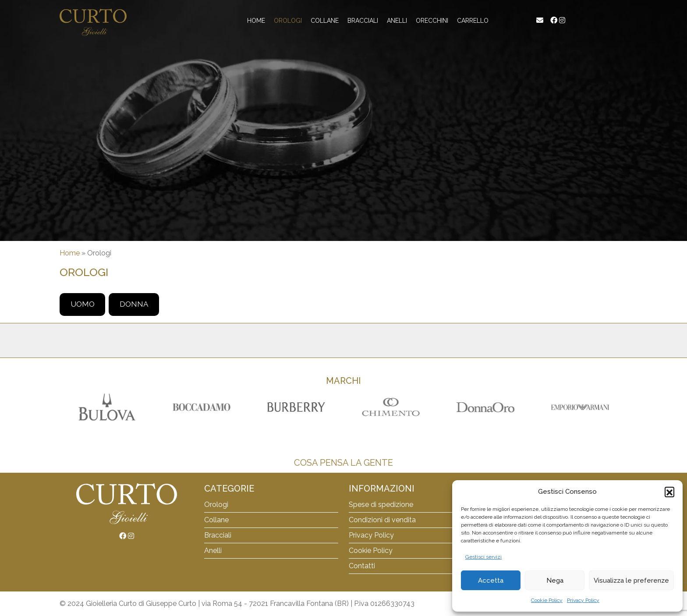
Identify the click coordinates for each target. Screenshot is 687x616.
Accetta (491, 581)
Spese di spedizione (381, 504)
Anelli (397, 21)
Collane (325, 21)
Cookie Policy (547, 600)
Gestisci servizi (483, 557)
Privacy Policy (583, 600)
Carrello (473, 21)
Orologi (288, 21)
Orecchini (432, 21)
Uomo (83, 304)
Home (256, 21)
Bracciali (363, 21)
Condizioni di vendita (382, 520)
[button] (669, 492)
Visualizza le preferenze (631, 581)
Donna (134, 304)
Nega (555, 581)
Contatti (362, 566)
